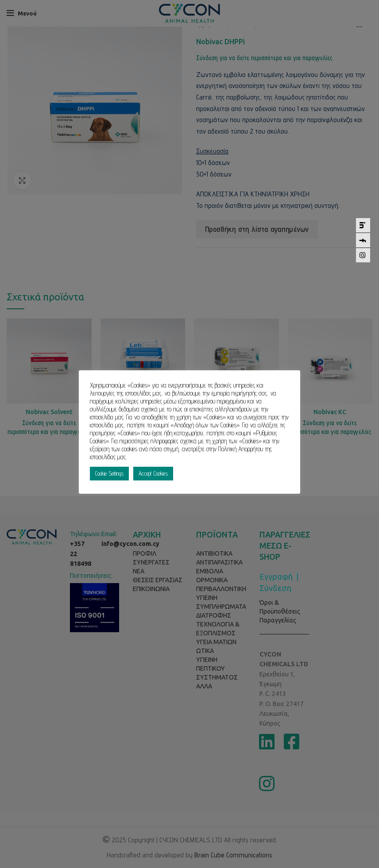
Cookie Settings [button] (109, 473)
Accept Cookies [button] (153, 473)
